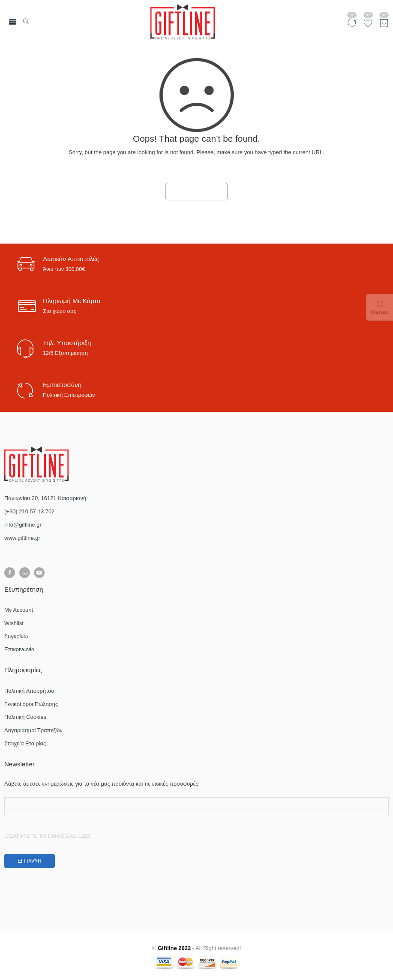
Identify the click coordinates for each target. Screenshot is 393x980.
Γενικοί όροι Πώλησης (31, 704)
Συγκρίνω (16, 636)
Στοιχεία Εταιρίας (25, 743)
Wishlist (14, 623)
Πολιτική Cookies (25, 717)
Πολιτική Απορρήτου (29, 691)
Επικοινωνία (19, 649)
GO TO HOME (197, 192)
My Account (19, 610)
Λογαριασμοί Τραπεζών (33, 730)
